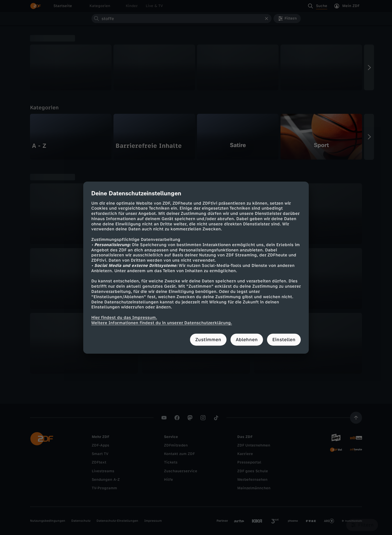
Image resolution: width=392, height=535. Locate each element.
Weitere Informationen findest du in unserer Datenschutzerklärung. (162, 323)
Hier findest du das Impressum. (124, 318)
